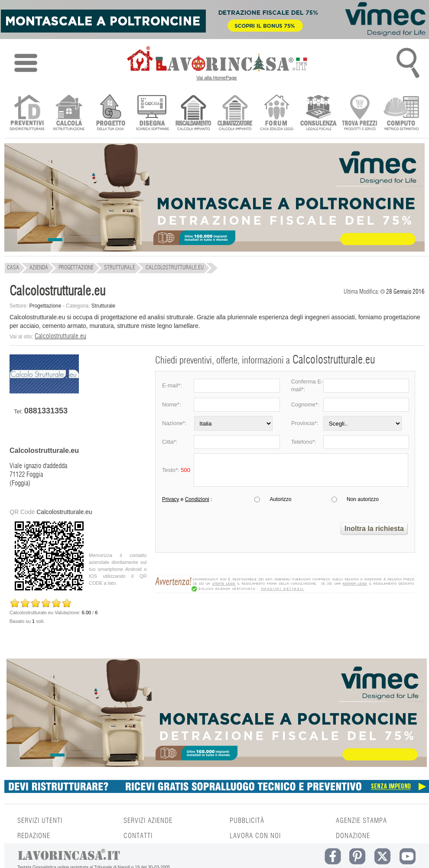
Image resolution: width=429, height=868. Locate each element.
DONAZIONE (353, 836)
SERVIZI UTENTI (40, 821)
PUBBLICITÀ (247, 821)
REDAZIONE (34, 836)
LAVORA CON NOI (255, 836)
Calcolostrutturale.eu (60, 336)
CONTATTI (138, 836)
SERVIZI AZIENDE (148, 821)
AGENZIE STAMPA (361, 821)
